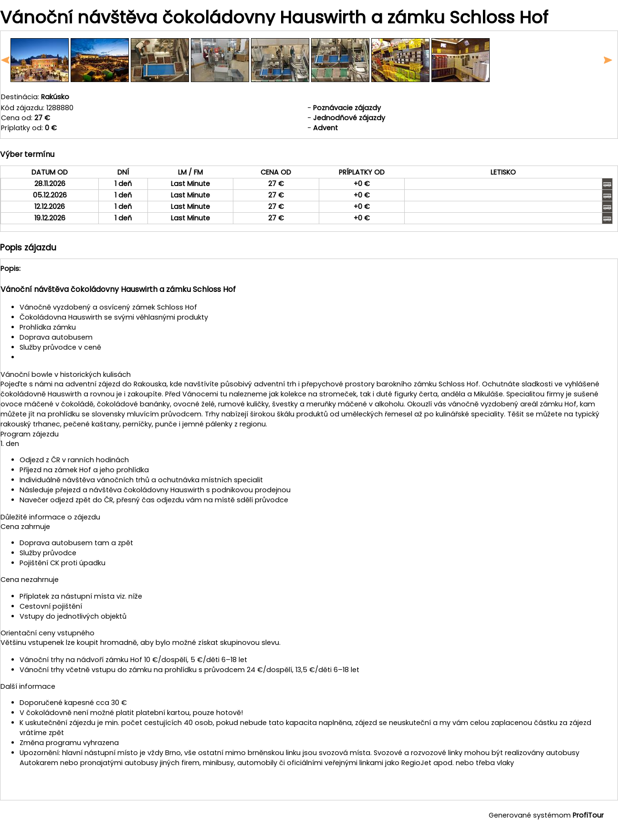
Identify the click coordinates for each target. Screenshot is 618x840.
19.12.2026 (50, 218)
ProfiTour (588, 815)
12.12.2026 (50, 207)
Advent (325, 128)
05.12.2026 (50, 195)
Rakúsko (55, 97)
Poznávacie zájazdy (347, 108)
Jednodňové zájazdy (349, 118)
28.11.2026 (50, 184)
